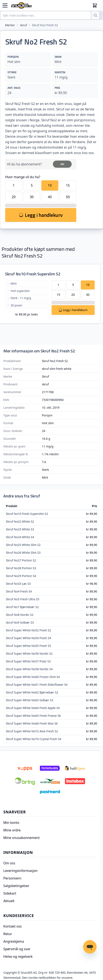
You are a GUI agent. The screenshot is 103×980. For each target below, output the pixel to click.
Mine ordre (12, 830)
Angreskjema (14, 941)
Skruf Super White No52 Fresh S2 (28, 630)
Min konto (11, 823)
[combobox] (46, 15)
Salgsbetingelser (16, 886)
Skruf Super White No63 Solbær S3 (30, 700)
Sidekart (10, 893)
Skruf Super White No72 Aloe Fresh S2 (32, 731)
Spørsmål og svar (17, 949)
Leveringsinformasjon (20, 871)
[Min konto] (90, 5)
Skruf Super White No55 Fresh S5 (28, 646)
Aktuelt (9, 901)
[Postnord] (50, 792)
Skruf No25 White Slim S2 (23, 545)
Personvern (12, 878)
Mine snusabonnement (22, 838)
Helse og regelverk (18, 956)
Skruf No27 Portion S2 (21, 560)
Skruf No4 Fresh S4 (19, 591)
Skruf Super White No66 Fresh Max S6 (32, 723)
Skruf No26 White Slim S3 (23, 553)
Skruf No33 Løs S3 (18, 584)
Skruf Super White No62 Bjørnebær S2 (32, 692)
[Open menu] (5, 5)
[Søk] (95, 15)
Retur (8, 934)
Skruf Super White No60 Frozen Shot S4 (33, 677)
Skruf (45, 376)
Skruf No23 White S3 (20, 529)
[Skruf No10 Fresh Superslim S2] (27, 299)
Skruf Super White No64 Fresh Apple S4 (33, 708)
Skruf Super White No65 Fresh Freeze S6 (33, 716)
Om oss (9, 863)
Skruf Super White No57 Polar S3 (28, 661)
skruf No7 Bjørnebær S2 (22, 607)
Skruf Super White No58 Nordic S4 (29, 669)
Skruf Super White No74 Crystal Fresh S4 (34, 739)
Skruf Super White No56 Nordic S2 (29, 654)
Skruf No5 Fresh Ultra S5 (23, 599)
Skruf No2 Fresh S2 (45, 25)
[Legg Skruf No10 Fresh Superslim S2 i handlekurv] (73, 310)
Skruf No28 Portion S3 (21, 568)
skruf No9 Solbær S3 (20, 622)
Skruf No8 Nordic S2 (20, 615)
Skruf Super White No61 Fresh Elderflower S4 (37, 685)
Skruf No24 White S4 (20, 537)
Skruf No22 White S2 (20, 521)
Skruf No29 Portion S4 (21, 576)
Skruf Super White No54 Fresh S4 (28, 638)
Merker (10, 25)
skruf (24, 25)
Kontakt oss (13, 926)
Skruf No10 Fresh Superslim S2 (33, 274)
